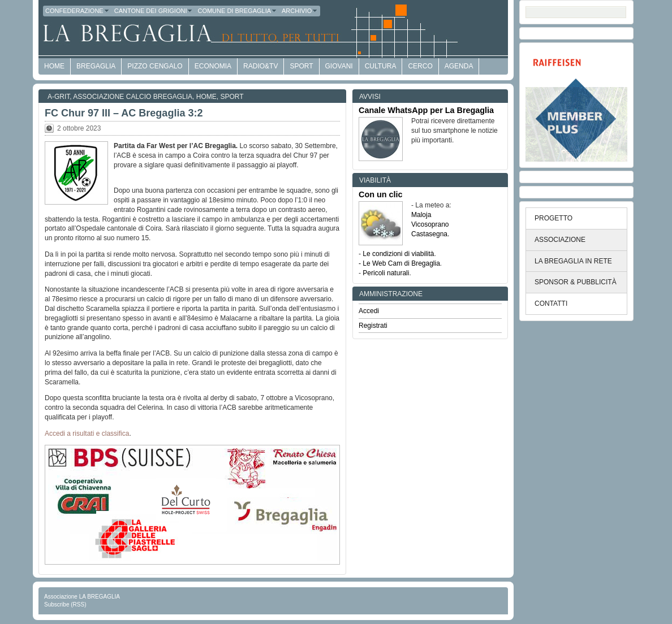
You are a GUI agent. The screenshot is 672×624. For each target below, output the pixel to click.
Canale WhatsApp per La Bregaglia (426, 110)
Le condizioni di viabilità (398, 254)
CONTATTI (551, 304)
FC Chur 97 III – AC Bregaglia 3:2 (124, 113)
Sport (301, 66)
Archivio (300, 11)
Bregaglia (96, 66)
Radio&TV (260, 66)
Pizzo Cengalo (155, 66)
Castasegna (429, 234)
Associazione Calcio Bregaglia (133, 97)
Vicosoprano (430, 224)
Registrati (373, 326)
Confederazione (77, 11)
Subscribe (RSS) (65, 604)
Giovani (339, 66)
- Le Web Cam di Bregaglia (399, 263)
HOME (54, 66)
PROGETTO (553, 218)
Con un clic (381, 194)
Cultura (381, 66)
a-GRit (59, 97)
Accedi (369, 311)
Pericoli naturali (386, 273)
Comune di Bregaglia (237, 11)
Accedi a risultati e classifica (87, 434)
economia (213, 66)
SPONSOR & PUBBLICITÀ (576, 282)
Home (206, 97)
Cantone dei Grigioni (154, 11)
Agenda (459, 66)
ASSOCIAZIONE (560, 240)
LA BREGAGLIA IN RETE (573, 261)
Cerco (420, 66)
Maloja (421, 215)
